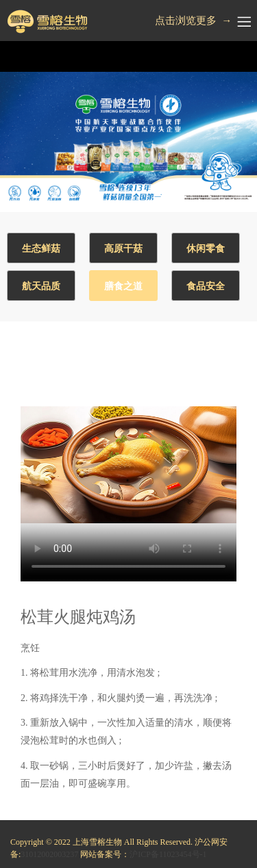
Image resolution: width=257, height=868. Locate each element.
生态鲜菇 (41, 249)
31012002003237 (49, 854)
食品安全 (206, 286)
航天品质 (41, 286)
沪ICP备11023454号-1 (168, 854)
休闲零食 (206, 249)
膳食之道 (123, 286)
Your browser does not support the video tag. (128, 465)
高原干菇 (123, 249)
